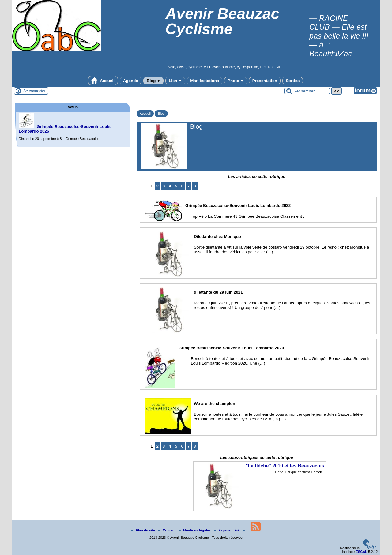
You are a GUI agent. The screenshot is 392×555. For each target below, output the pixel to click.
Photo (236, 81)
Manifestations (205, 81)
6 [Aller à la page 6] (182, 186)
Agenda (131, 81)
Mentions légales (195, 530)
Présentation (265, 81)
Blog (154, 81)
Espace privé (227, 530)
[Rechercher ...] (307, 91)
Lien (175, 81)
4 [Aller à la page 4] (170, 186)
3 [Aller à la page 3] (164, 186)
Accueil (103, 81)
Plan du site (144, 530)
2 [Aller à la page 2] (158, 186)
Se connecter (34, 91)
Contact (167, 530)
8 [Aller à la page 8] (195, 186)
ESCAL (361, 552)
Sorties (293, 81)
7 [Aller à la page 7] (188, 186)
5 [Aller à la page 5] (176, 186)
